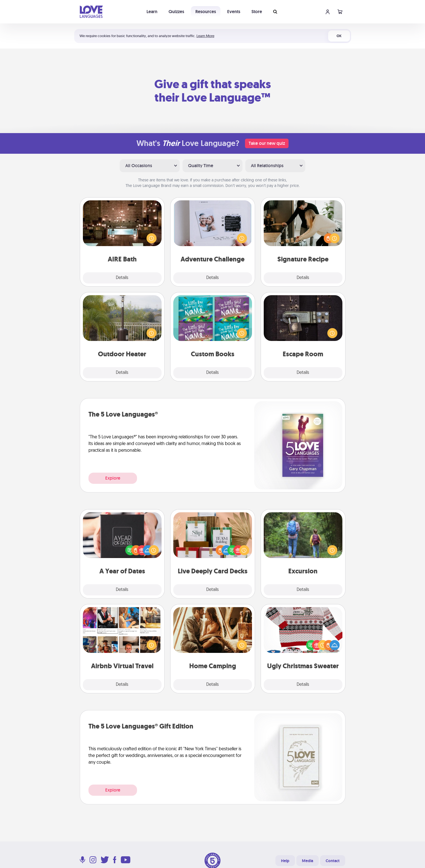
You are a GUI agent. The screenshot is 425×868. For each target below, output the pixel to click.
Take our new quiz (267, 143)
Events (234, 12)
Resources (206, 12)
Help (285, 861)
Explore (113, 478)
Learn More (205, 36)
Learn (152, 12)
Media (308, 861)
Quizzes (176, 12)
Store (257, 12)
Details (122, 278)
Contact (333, 861)
